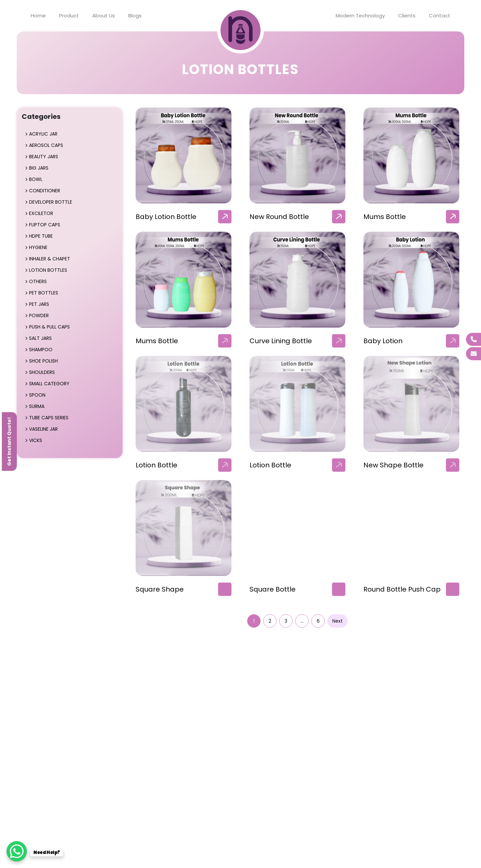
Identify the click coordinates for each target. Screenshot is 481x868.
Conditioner (45, 191)
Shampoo (41, 350)
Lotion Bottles (48, 270)
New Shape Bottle (393, 465)
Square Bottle (273, 589)
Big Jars (39, 168)
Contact (440, 16)
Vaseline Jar (43, 429)
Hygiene (38, 247)
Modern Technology (360, 16)
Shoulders (42, 372)
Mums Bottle (385, 217)
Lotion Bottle (156, 465)
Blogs (135, 16)
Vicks (36, 440)
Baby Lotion (383, 341)
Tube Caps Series (49, 418)
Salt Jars (40, 338)
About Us (104, 16)
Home (38, 16)
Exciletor (41, 213)
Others (38, 281)
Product (69, 16)
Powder (39, 315)
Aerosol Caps (46, 145)
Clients (407, 16)
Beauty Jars (44, 157)
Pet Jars (39, 304)
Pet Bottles (44, 293)
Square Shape (160, 589)
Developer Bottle (51, 202)
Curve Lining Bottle (281, 341)
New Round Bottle (279, 217)
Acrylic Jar (43, 134)
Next (338, 621)
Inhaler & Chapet (50, 259)
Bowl (36, 179)
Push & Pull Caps (49, 327)
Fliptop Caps (45, 225)
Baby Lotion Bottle (166, 217)
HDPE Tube (41, 236)
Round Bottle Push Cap (402, 589)
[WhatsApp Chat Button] (17, 851)
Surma (37, 406)
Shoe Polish (43, 361)
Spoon (37, 395)
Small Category (49, 384)
